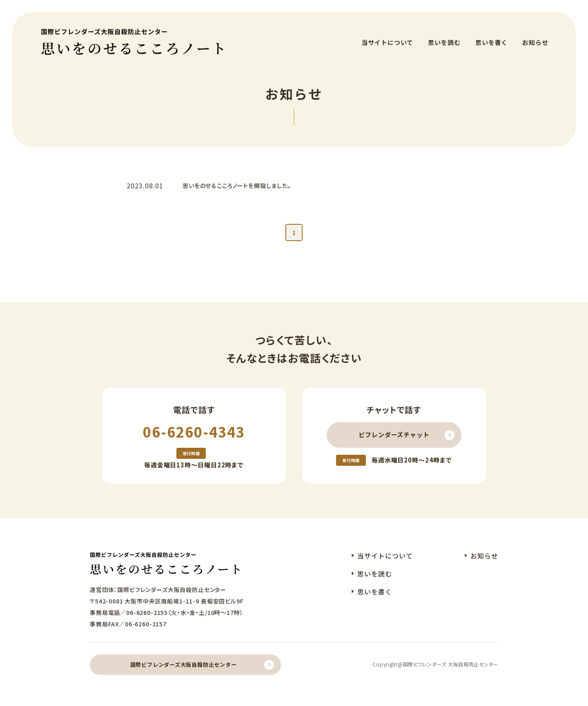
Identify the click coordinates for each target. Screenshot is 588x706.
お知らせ (535, 37)
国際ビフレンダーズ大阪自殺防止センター (184, 663)
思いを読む (444, 37)
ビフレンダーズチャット (394, 433)
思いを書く (492, 37)
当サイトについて (387, 37)
